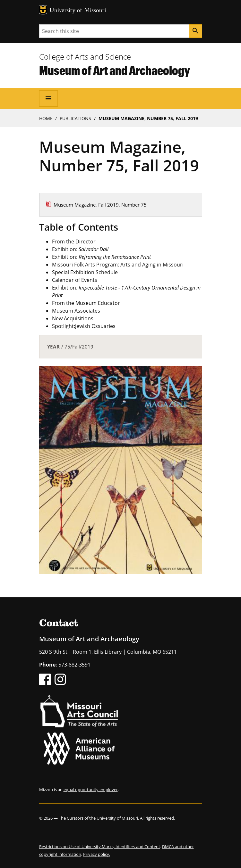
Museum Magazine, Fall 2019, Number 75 (100, 205)
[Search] (195, 31)
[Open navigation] (48, 98)
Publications (75, 118)
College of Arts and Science (85, 57)
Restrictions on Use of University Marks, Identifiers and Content (100, 847)
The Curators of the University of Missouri (98, 818)
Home (46, 118)
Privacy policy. (97, 854)
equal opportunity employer (91, 790)
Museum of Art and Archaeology (115, 70)
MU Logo (43, 10)
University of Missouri (78, 11)
